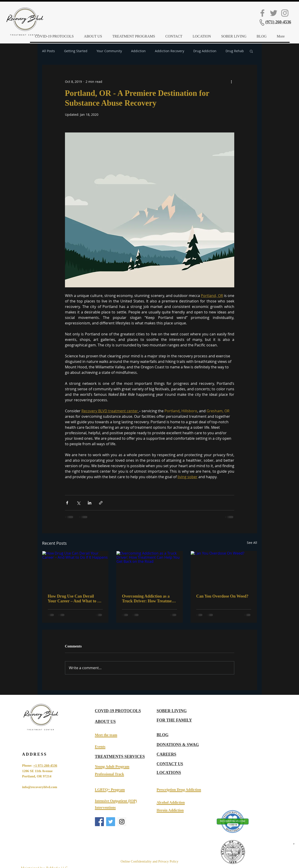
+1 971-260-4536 (45, 766)
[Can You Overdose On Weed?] (224, 570)
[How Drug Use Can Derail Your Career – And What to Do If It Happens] (75, 570)
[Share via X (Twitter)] (78, 503)
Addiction (138, 51)
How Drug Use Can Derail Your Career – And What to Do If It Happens (75, 599)
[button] (251, 51)
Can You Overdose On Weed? (222, 596)
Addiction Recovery (170, 51)
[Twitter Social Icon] (274, 13)
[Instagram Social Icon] (122, 822)
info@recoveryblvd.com (40, 787)
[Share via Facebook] (67, 503)
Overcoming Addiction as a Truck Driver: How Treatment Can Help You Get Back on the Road (149, 599)
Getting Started (76, 51)
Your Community (109, 51)
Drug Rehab (235, 51)
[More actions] (232, 81)
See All (252, 543)
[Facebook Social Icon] (262, 13)
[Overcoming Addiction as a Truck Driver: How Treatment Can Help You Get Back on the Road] (149, 570)
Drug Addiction (205, 51)
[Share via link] (101, 503)
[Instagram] (285, 13)
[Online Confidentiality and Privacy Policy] (150, 862)
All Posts (48, 51)
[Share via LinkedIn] (90, 503)
